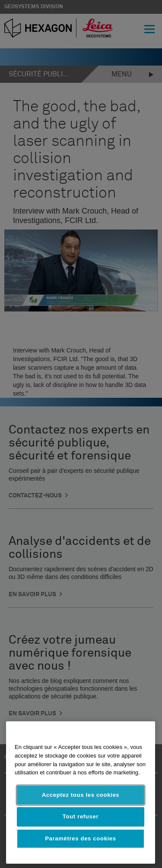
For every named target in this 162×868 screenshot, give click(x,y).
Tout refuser (81, 816)
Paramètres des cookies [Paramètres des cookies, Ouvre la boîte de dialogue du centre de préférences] (81, 838)
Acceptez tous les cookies (81, 795)
